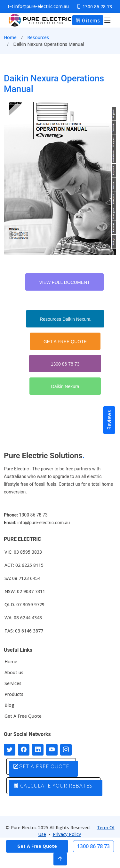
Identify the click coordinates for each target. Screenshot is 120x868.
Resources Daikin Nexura (65, 319)
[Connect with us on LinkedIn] (38, 750)
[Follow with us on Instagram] (66, 750)
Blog (9, 705)
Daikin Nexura (65, 386)
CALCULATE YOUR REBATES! (53, 786)
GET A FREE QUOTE (65, 342)
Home (10, 37)
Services (13, 683)
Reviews (109, 420)
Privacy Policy (67, 834)
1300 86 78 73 (65, 364)
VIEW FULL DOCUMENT (64, 282)
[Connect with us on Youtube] (52, 750)
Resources (38, 37)
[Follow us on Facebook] (24, 750)
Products (14, 694)
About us (14, 673)
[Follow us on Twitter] (10, 750)
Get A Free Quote (23, 716)
